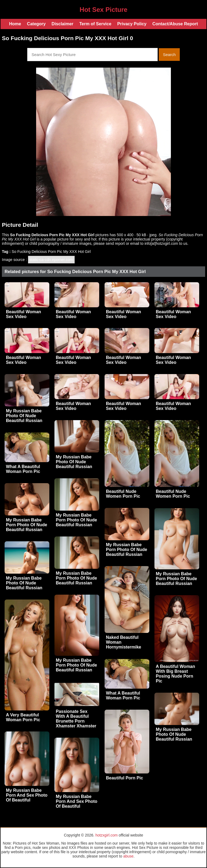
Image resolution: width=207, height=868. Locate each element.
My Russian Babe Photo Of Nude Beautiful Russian (24, 416)
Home (15, 24)
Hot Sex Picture (103, 10)
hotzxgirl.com (106, 835)
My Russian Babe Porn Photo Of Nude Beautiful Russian (76, 520)
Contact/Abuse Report (175, 24)
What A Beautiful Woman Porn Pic (23, 469)
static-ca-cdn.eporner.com (51, 260)
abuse (128, 856)
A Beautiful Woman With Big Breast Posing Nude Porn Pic (175, 674)
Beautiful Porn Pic (125, 778)
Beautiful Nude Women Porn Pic (123, 494)
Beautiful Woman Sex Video (23, 314)
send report (115, 243)
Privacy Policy (132, 24)
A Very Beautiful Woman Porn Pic (23, 717)
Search (169, 55)
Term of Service (95, 24)
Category (36, 24)
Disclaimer (62, 24)
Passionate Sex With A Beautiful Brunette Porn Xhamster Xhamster (76, 719)
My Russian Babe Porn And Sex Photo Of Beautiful (27, 795)
